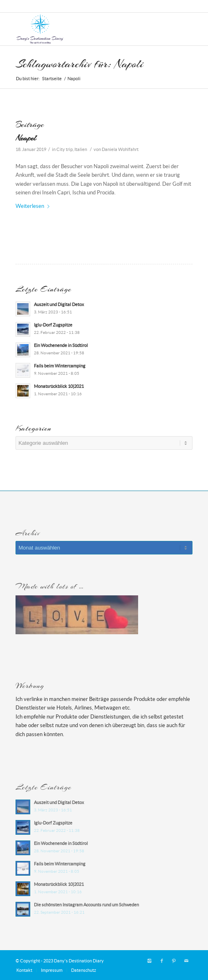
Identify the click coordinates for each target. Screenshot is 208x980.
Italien (81, 149)
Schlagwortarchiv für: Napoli (79, 64)
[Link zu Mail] (186, 961)
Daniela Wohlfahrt (120, 149)
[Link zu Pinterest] (174, 961)
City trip (65, 149)
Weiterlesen (34, 206)
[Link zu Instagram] (150, 961)
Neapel (26, 138)
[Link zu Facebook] (162, 961)
